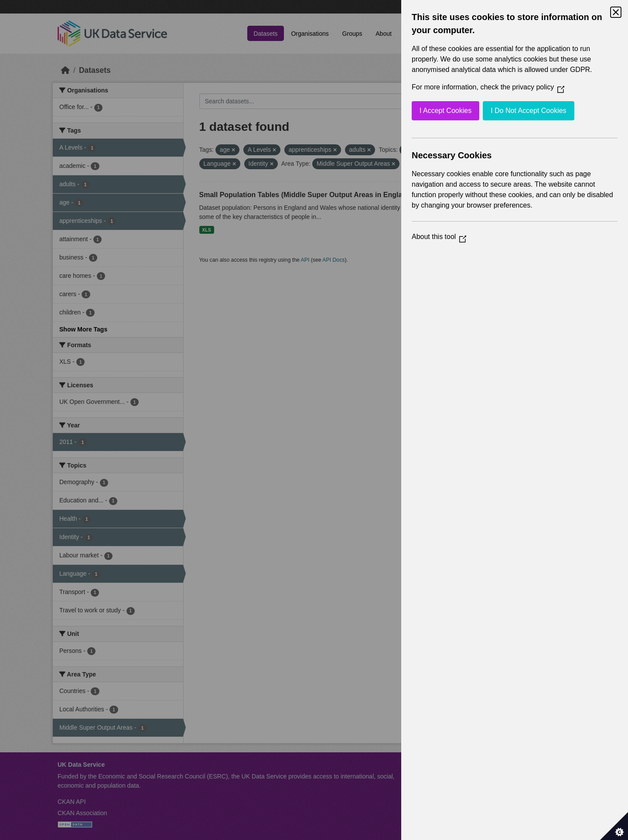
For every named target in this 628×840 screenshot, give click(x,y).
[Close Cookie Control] (616, 12)
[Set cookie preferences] (614, 826)
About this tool (439, 237)
